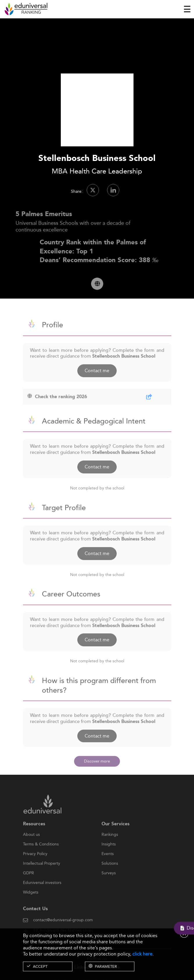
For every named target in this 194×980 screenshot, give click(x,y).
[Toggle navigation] (187, 9)
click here (142, 954)
